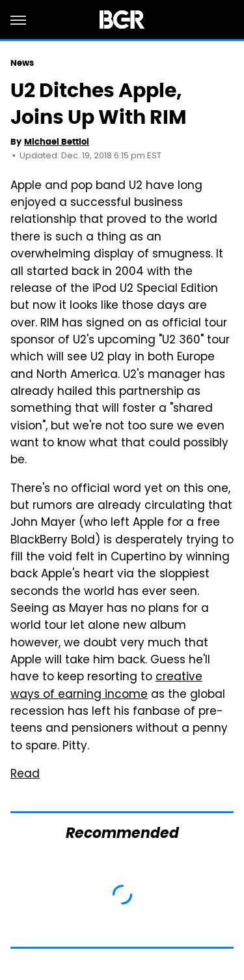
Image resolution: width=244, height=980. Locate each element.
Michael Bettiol (57, 142)
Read (25, 775)
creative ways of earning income (106, 686)
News (22, 63)
